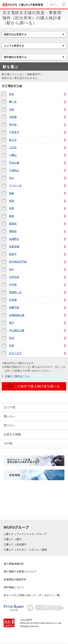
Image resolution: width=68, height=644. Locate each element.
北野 (12, 346)
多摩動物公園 (17, 315)
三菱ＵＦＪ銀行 (13, 539)
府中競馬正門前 (18, 262)
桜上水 (13, 140)
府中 (12, 269)
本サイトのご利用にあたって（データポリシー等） (33, 595)
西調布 (13, 224)
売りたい (9, 425)
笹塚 (12, 109)
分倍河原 (14, 277)
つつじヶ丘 (15, 185)
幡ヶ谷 (13, 102)
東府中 (13, 254)
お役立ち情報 (12, 434)
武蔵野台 (14, 239)
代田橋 (13, 117)
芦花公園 (14, 163)
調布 (12, 216)
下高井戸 (14, 132)
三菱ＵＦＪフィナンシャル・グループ (25, 534)
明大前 (13, 125)
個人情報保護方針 (14, 564)
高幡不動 (14, 307)
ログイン (53, 4)
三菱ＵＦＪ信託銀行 (15, 544)
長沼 (12, 338)
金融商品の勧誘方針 (15, 579)
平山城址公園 (17, 330)
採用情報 (15, 475)
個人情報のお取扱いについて (20, 571)
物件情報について (14, 587)
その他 (8, 443)
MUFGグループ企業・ (22, 461)
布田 (12, 208)
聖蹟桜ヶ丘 (15, 292)
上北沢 (13, 147)
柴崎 (12, 193)
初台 (12, 94)
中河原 (13, 285)
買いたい (9, 416)
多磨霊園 (14, 247)
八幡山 (13, 155)
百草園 (13, 300)
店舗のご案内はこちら (17, 376)
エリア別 (9, 407)
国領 (12, 201)
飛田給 (13, 231)
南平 (12, 323)
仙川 (12, 178)
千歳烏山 (14, 170)
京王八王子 (15, 353)
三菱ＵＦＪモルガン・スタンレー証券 (25, 550)
